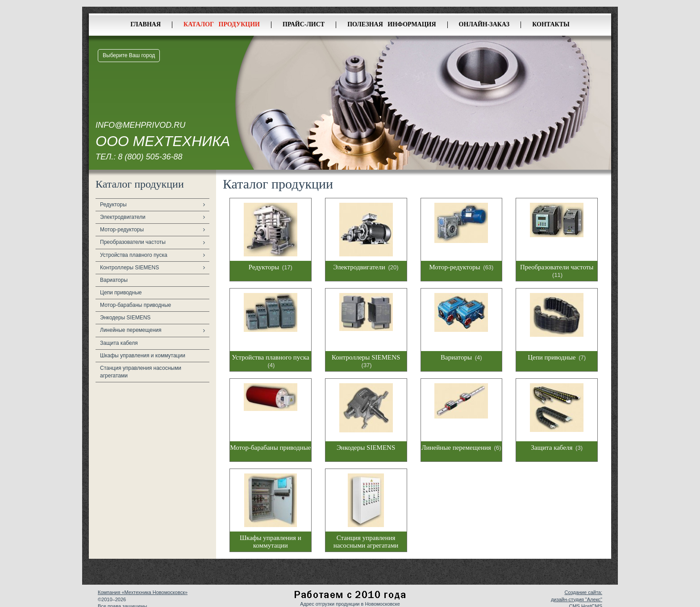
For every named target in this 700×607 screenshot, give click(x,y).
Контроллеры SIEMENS (129, 268)
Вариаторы (114, 280)
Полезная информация (392, 24)
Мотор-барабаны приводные (135, 305)
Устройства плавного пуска (134, 255)
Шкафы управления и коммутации (143, 356)
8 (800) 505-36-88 (150, 157)
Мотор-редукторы (122, 230)
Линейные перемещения (131, 330)
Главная (146, 24)
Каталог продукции (222, 24)
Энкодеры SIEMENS (125, 318)
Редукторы (113, 205)
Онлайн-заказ (484, 24)
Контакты (551, 24)
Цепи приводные (121, 293)
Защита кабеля (119, 343)
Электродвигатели (123, 217)
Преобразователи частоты (133, 242)
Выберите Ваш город (129, 55)
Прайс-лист (304, 24)
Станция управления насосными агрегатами (141, 372)
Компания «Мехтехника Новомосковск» (143, 592)
